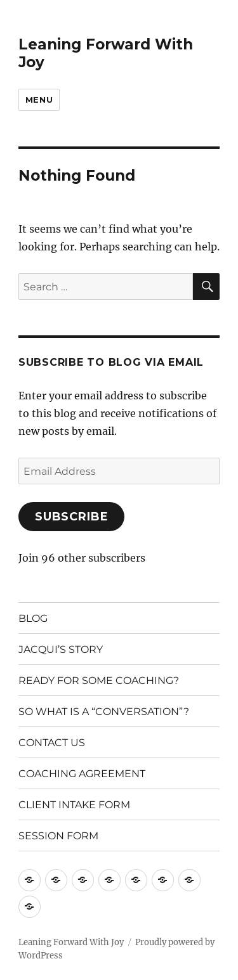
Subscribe (72, 517)
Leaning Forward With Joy (71, 942)
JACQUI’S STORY (61, 649)
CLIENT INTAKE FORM (74, 805)
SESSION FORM (58, 836)
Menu (39, 100)
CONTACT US (52, 743)
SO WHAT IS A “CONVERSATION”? (104, 712)
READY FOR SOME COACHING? (99, 680)
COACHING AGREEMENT (82, 774)
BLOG (33, 618)
